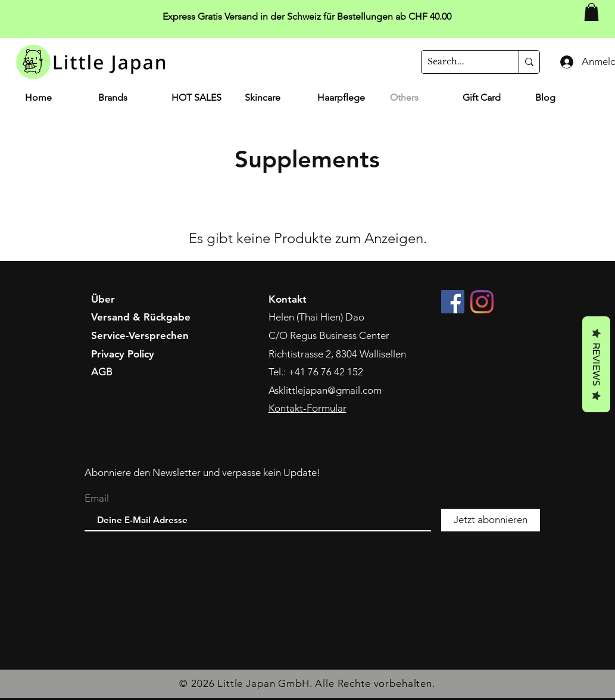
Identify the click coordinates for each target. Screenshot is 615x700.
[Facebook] (453, 302)
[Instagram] (482, 302)
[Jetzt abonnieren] (491, 520)
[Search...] (461, 62)
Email (97, 498)
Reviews (596, 364)
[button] (591, 12)
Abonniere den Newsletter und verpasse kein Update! (202, 472)
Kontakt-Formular (307, 408)
